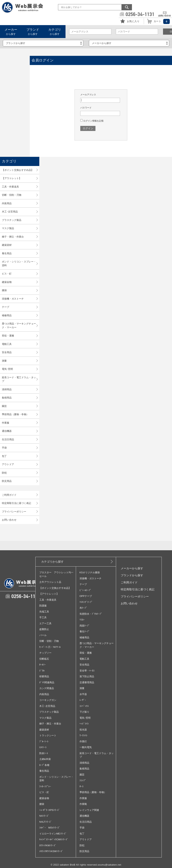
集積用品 (7, 398)
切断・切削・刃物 (12, 195)
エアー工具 (45, 623)
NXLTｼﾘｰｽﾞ (46, 822)
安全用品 (7, 352)
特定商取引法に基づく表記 (16, 503)
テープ (6, 307)
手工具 (43, 617)
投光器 (83, 730)
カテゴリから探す (52, 562)
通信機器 (7, 431)
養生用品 (7, 253)
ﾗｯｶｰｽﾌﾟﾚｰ (45, 786)
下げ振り (84, 712)
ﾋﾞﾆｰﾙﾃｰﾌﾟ (85, 590)
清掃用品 (7, 389)
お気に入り (133, 21)
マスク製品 (8, 228)
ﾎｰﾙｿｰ (43, 665)
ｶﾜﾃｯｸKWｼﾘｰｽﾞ (48, 845)
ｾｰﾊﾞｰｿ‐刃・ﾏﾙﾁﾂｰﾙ (50, 647)
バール (43, 635)
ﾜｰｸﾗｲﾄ (83, 735)
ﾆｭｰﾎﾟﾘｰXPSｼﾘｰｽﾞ (50, 810)
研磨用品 (44, 676)
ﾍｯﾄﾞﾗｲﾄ (84, 724)
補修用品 (7, 315)
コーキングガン (48, 700)
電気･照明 (7, 369)
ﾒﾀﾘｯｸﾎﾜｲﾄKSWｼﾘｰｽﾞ (51, 851)
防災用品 (7, 481)
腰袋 (4, 290)
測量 (4, 361)
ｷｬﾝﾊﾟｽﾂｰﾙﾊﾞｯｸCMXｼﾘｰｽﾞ (54, 839)
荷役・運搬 (8, 336)
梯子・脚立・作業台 (13, 237)
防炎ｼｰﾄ (44, 753)
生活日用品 (8, 439)
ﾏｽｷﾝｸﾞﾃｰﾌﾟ (86, 602)
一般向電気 (86, 747)
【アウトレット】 (12, 178)
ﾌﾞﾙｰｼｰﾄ (44, 741)
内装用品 (7, 203)
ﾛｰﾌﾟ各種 (44, 765)
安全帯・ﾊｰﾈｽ (87, 671)
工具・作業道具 (10, 187)
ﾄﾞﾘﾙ (42, 671)
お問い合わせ (9, 520)
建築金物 (7, 282)
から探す (11, 32)
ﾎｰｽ (82, 786)
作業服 (6, 423)
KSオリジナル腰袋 (90, 572)
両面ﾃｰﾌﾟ (85, 626)
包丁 (4, 456)
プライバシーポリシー (14, 512)
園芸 (4, 406)
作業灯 (83, 741)
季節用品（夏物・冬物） (15, 414)
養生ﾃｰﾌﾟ (85, 631)
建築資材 (7, 245)
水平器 (83, 694)
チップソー (45, 653)
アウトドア (8, 464)
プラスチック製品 (12, 220)
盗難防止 (44, 629)
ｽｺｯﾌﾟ (83, 780)
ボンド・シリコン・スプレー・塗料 (19, 264)
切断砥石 (44, 659)
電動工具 (7, 344)
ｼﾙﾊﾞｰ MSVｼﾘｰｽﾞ (50, 828)
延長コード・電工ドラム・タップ (19, 379)
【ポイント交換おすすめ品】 (18, 170)
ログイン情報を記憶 (92, 121)
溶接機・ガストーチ (13, 299)
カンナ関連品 (47, 688)
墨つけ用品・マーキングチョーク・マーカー (19, 326)
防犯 (4, 473)
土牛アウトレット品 (50, 582)
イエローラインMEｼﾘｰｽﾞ (53, 834)
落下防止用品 (87, 676)
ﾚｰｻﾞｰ (83, 700)
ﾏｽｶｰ (82, 620)
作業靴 (83, 804)
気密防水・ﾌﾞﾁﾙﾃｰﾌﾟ (91, 614)
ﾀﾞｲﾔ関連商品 (47, 682)
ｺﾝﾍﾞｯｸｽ (84, 706)
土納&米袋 (45, 759)
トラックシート (48, 735)
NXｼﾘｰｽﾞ (44, 816)
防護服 (43, 606)
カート (157, 21)
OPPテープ (86, 596)
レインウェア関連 (89, 810)
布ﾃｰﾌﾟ (83, 608)
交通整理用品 (87, 682)
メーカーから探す (132, 568)
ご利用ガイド (9, 495)
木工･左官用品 (10, 212)
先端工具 (44, 612)
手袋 (4, 448)
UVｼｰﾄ (43, 747)
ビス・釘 (7, 274)
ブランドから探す (132, 575)
